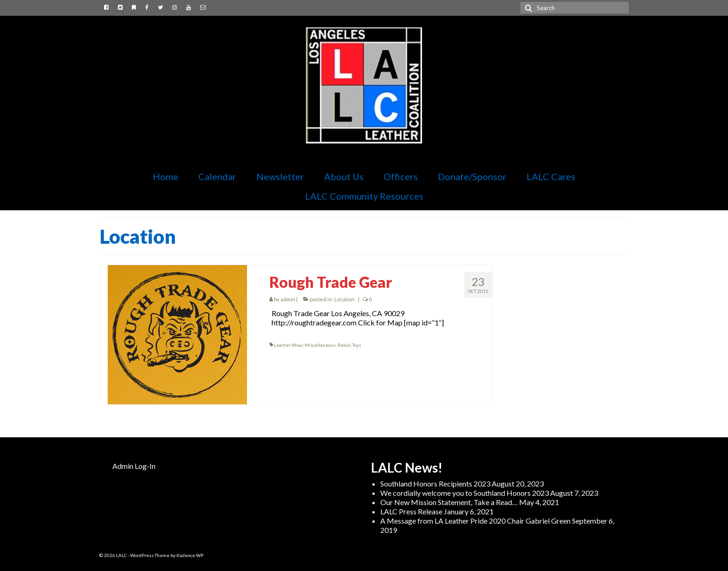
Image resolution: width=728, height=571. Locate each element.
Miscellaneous (320, 345)
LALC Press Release (411, 511)
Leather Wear (288, 345)
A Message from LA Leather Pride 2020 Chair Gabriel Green (475, 521)
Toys (357, 345)
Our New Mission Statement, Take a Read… (449, 502)
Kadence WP (190, 555)
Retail (344, 345)
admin (288, 299)
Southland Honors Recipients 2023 (435, 483)
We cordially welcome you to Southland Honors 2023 (465, 493)
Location (344, 299)
